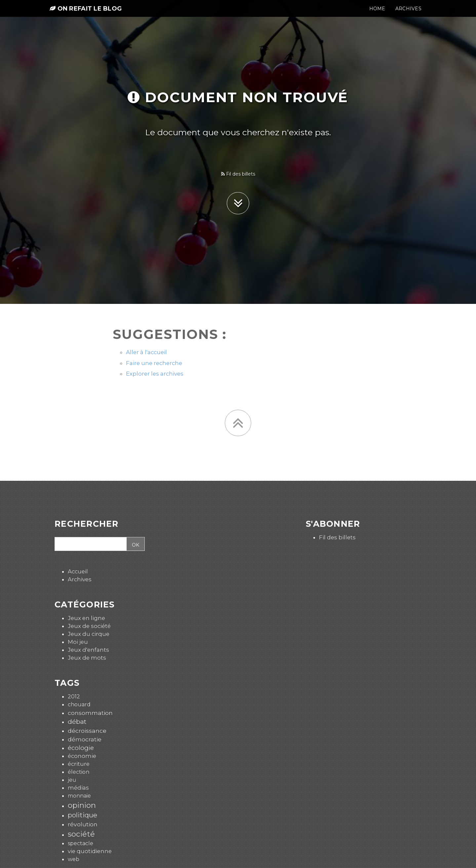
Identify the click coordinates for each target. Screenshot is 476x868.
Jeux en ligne (86, 618)
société (81, 834)
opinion (82, 805)
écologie (81, 748)
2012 (74, 697)
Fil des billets (238, 174)
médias (78, 788)
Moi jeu (78, 642)
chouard (79, 704)
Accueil (78, 571)
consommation (90, 713)
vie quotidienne (90, 851)
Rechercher (87, 524)
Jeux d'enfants (88, 650)
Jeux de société (89, 626)
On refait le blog (86, 14)
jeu (72, 780)
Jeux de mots (87, 658)
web (74, 859)
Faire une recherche (154, 363)
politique (82, 815)
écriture (79, 764)
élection (79, 772)
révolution (83, 824)
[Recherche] (90, 544)
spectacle (80, 843)
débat (77, 722)
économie (82, 756)
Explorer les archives (155, 374)
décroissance (87, 731)
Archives (80, 579)
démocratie (85, 739)
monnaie (79, 796)
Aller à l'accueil (146, 352)
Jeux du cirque (89, 634)
